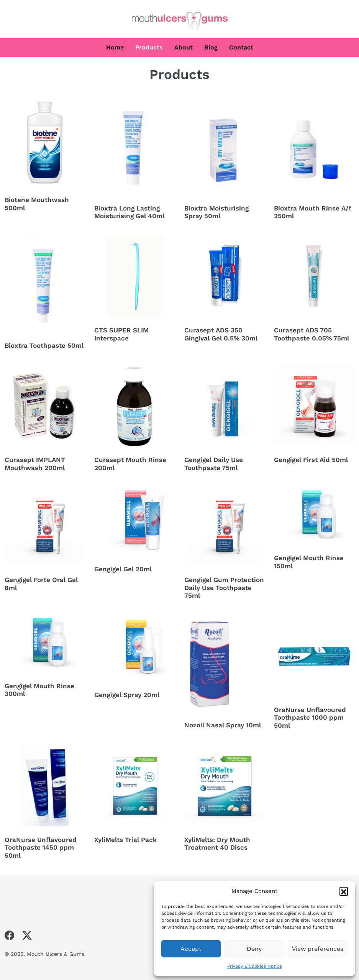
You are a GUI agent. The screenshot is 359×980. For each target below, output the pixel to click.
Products (149, 47)
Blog (211, 47)
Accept (191, 949)
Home (115, 47)
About (184, 47)
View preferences (318, 949)
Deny (254, 949)
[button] (344, 891)
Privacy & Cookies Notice (255, 966)
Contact (241, 47)
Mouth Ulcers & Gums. (56, 954)
